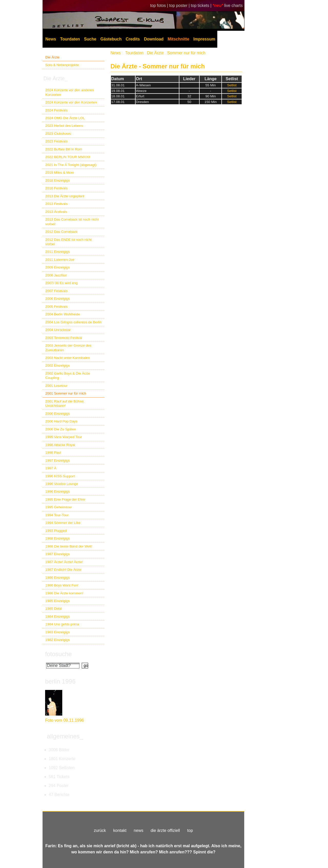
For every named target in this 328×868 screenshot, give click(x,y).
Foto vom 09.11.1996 (64, 720)
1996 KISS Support (60, 476)
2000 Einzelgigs (58, 414)
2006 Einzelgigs (58, 299)
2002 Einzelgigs (58, 365)
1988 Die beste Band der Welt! (69, 546)
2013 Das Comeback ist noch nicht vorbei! (72, 222)
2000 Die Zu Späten (61, 429)
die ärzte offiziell (165, 830)
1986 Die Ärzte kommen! (64, 593)
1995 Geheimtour (59, 507)
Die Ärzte (52, 57)
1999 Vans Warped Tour (64, 437)
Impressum (204, 39)
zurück (100, 830)
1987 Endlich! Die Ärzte (63, 570)
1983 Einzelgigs (58, 632)
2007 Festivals (57, 291)
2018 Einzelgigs (58, 180)
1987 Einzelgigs (58, 554)
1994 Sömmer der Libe (63, 523)
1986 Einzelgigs (58, 578)
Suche (90, 39)
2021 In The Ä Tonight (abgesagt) (71, 165)
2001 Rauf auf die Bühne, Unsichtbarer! (65, 404)
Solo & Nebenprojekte (62, 65)
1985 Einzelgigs (58, 601)
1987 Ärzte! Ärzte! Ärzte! (64, 562)
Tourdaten (70, 39)
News (51, 39)
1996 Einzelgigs (58, 492)
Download (154, 39)
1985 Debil (54, 609)
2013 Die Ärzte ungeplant (65, 196)
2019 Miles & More (60, 173)
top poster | (180, 6)
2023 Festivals (57, 141)
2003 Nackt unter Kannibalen (68, 358)
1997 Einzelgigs (58, 461)
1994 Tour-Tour (57, 515)
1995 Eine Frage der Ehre (65, 499)
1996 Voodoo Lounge (62, 484)
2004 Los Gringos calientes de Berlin (74, 322)
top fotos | (160, 6)
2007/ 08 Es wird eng (61, 283)
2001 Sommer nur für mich (66, 393)
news (139, 830)
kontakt (120, 830)
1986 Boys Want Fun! (62, 585)
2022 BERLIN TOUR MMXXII (68, 157)
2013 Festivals (57, 204)
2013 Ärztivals (56, 212)
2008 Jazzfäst (56, 275)
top (190, 830)
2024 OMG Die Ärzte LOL (65, 118)
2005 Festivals (57, 307)
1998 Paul (53, 453)
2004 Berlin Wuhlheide (63, 314)
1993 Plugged (56, 531)
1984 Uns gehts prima (62, 624)
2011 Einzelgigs (58, 252)
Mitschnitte (178, 39)
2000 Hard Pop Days (61, 421)
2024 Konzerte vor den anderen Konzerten (70, 92)
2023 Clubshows (58, 134)
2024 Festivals (57, 110)
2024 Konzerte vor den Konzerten (71, 102)
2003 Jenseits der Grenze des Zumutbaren (68, 348)
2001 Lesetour (56, 386)
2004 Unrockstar (58, 330)
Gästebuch (111, 39)
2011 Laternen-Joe (60, 260)
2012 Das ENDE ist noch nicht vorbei (69, 242)
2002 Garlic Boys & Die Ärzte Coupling (68, 376)
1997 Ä (51, 468)
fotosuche (58, 654)
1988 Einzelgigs (58, 538)
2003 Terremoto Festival (64, 338)
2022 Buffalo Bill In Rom (64, 149)
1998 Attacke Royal (60, 445)
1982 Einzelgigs (58, 640)
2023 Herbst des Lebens (64, 126)
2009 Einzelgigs (58, 267)
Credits (133, 39)
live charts (233, 6)
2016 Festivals (57, 188)
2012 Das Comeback (61, 232)
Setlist (232, 85)
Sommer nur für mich (186, 53)
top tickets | (202, 6)
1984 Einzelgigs (58, 617)
